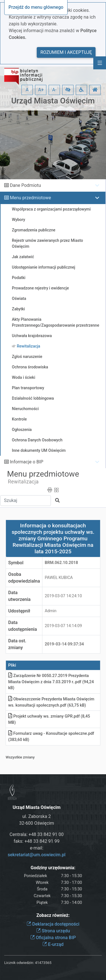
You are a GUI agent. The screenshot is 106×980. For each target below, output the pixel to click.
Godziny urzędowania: (53, 868)
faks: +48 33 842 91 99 (36, 841)
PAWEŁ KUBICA (59, 578)
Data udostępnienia (23, 626)
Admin (51, 611)
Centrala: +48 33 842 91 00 (37, 834)
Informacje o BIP (27, 462)
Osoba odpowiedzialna (24, 578)
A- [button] (54, 90)
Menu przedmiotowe (31, 198)
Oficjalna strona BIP (53, 938)
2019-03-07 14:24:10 (63, 596)
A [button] (27, 90)
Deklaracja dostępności (53, 924)
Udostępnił (19, 611)
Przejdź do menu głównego (36, 7)
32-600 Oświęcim (37, 823)
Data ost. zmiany (17, 644)
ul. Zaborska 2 (37, 816)
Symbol (16, 563)
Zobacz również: (53, 915)
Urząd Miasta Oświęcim (53, 101)
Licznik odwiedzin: (19, 963)
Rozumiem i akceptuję (66, 52)
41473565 (43, 963)
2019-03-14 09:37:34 (64, 644)
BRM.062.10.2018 (61, 563)
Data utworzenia (19, 596)
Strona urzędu (53, 931)
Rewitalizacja (23, 482)
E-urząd (53, 944)
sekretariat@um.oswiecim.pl (36, 855)
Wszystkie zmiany (20, 757)
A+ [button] (41, 90)
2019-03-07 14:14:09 (63, 626)
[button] (68, 90)
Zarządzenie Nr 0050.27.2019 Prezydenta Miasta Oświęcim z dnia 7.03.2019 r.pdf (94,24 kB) (51, 682)
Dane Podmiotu (25, 185)
